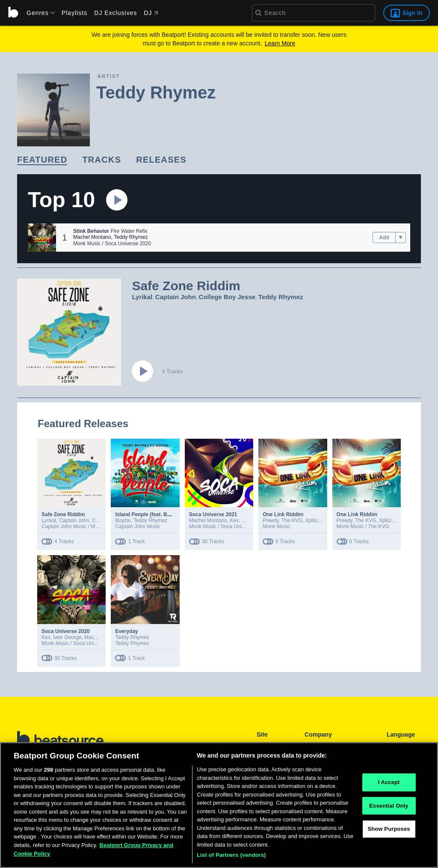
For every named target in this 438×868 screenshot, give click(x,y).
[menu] (38, 13)
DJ (151, 13)
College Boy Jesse (227, 297)
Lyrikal (142, 297)
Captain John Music (138, 526)
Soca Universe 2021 (213, 514)
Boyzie (123, 520)
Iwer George (67, 637)
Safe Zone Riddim (63, 514)
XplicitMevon (320, 520)
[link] (42, 160)
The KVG (292, 520)
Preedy (271, 520)
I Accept (389, 785)
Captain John (176, 297)
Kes (234, 520)
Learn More (280, 43)
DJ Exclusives (115, 13)
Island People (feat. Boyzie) (148, 514)
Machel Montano (92, 237)
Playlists (74, 13)
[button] (42, 238)
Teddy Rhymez (131, 237)
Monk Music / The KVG (363, 526)
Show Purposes (389, 831)
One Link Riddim (283, 514)
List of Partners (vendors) (231, 858)
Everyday (126, 631)
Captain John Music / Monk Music (80, 526)
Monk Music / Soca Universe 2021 (228, 526)
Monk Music (276, 526)
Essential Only (389, 808)
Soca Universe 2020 (66, 631)
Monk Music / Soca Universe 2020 (112, 244)
